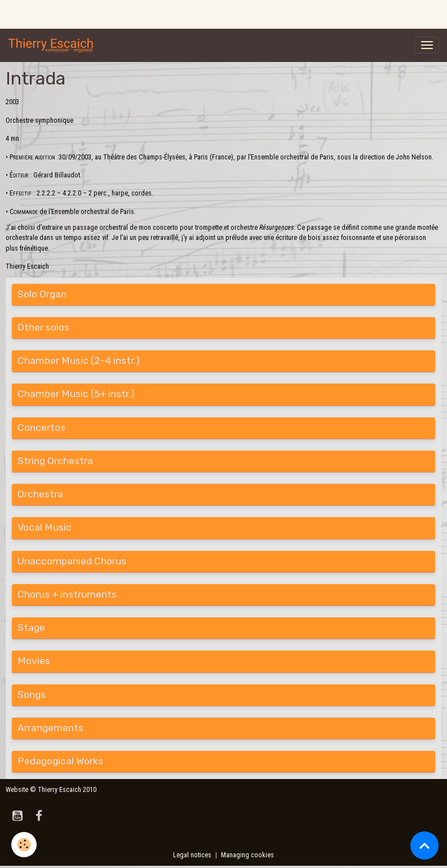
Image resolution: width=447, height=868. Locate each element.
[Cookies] (24, 845)
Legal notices (192, 855)
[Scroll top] (424, 845)
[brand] (53, 45)
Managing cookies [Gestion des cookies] (247, 855)
